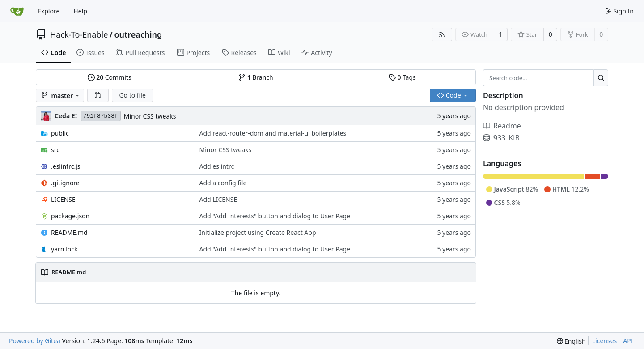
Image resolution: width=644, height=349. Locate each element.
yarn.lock (64, 249)
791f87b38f (101, 116)
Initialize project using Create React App (258, 232)
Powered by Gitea (35, 341)
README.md (69, 232)
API (628, 341)
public (60, 133)
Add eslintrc (217, 166)
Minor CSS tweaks (150, 116)
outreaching (138, 34)
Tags (402, 77)
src (55, 150)
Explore (49, 11)
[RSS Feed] (442, 34)
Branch (256, 77)
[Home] (17, 11)
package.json (70, 216)
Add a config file (223, 183)
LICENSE (63, 199)
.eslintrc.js (66, 166)
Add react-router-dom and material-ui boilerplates (273, 133)
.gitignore (65, 183)
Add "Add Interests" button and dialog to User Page (275, 216)
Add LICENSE (218, 199)
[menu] (571, 341)
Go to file (132, 95)
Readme (502, 126)
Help (80, 11)
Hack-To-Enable (79, 34)
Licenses (605, 341)
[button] (98, 95)
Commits (110, 77)
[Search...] (601, 78)
